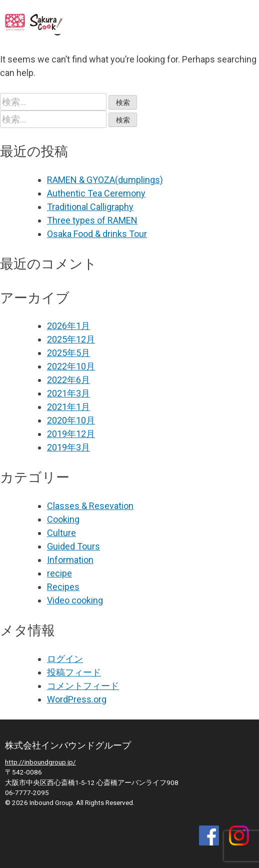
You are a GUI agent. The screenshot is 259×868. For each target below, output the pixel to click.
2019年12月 (71, 434)
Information (70, 560)
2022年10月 (71, 366)
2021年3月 (68, 393)
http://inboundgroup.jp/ (40, 762)
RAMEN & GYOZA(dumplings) (105, 180)
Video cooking (75, 600)
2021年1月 (68, 407)
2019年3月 (68, 447)
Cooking (63, 519)
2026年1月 (68, 326)
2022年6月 (68, 380)
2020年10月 (71, 420)
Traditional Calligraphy (90, 207)
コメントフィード (83, 686)
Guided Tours (73, 546)
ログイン (65, 659)
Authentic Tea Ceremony (96, 193)
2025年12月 (71, 339)
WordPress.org (77, 699)
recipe (59, 573)
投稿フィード (74, 672)
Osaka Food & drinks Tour (97, 234)
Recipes (63, 587)
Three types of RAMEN (92, 220)
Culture (61, 533)
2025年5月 (68, 353)
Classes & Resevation (90, 506)
